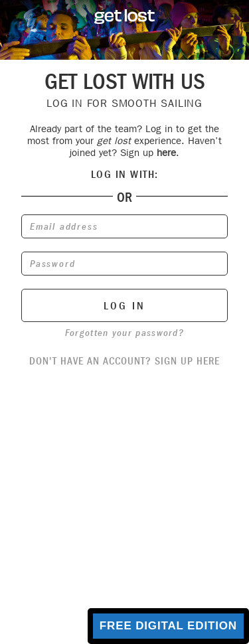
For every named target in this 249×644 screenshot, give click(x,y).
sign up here (187, 361)
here (166, 153)
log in (124, 306)
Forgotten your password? (124, 333)
